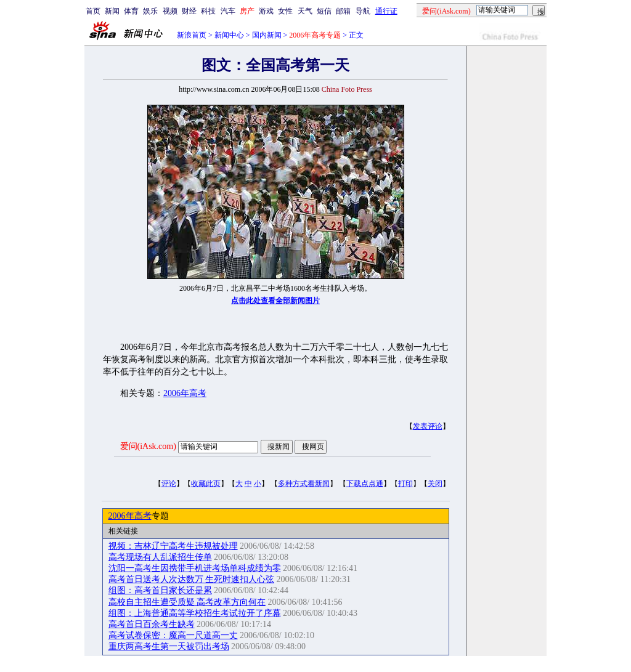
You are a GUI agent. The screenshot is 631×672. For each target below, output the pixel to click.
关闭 (435, 484)
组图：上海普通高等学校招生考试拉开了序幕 (195, 613)
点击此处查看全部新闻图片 (275, 301)
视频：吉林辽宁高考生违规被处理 (173, 546)
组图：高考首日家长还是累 (160, 590)
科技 (208, 11)
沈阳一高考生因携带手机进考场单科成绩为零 (195, 568)
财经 (189, 11)
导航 (363, 11)
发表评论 (428, 426)
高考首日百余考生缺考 (152, 624)
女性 (285, 11)
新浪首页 (192, 35)
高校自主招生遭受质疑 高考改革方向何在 (187, 602)
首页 (93, 11)
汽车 (228, 11)
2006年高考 (185, 393)
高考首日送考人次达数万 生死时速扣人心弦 (192, 579)
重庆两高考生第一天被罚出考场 (169, 646)
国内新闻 (267, 35)
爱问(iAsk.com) (148, 446)
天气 (305, 11)
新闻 (112, 11)
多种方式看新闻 (304, 484)
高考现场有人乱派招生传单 (160, 557)
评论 (169, 484)
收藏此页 (206, 484)
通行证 (386, 11)
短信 (324, 11)
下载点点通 (365, 484)
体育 (131, 11)
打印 (405, 484)
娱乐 (150, 11)
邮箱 (343, 11)
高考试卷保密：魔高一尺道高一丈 (173, 635)
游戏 (266, 11)
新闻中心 (229, 35)
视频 (170, 11)
